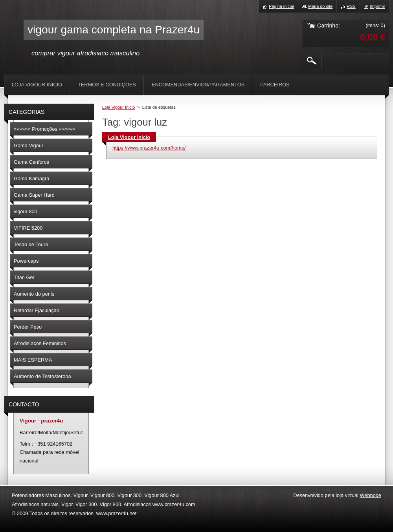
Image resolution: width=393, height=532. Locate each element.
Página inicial (281, 6)
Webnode (370, 495)
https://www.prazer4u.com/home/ (149, 148)
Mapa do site (320, 6)
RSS (351, 6)
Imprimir (377, 6)
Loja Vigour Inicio (118, 107)
